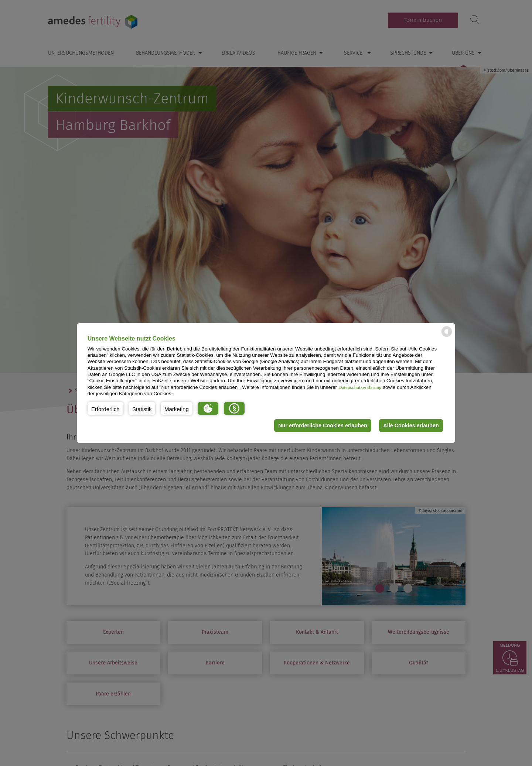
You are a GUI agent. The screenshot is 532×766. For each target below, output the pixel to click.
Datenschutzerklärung (360, 387)
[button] (105, 408)
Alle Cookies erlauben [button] (411, 425)
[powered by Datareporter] (447, 336)
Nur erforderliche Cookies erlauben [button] (323, 425)
